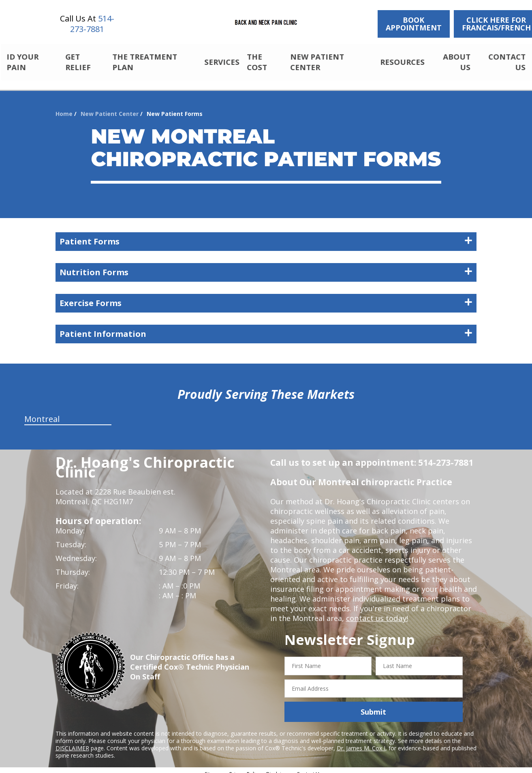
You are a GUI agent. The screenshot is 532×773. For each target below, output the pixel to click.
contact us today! (376, 611)
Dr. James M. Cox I (361, 741)
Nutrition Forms (266, 265)
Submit (373, 705)
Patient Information (266, 327)
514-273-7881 (92, 24)
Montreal (42, 412)
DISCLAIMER (72, 741)
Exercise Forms (266, 296)
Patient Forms (266, 234)
